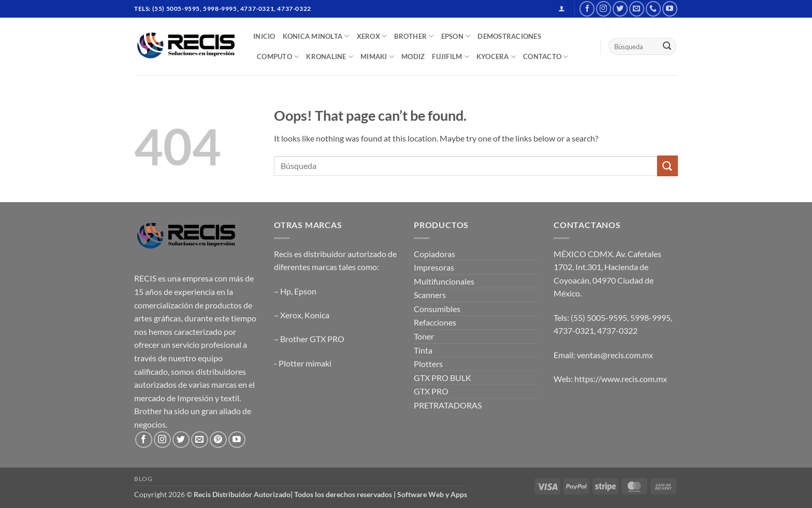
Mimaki (377, 57)
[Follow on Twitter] (620, 9)
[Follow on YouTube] (670, 9)
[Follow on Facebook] (587, 9)
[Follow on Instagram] (604, 9)
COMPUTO (278, 57)
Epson (305, 291)
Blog (143, 479)
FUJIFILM (451, 57)
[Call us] (653, 9)
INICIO (264, 36)
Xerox (291, 315)
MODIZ (413, 57)
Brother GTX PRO (312, 339)
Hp (286, 291)
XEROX (372, 36)
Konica (317, 315)
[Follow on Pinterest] (218, 440)
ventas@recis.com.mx (615, 355)
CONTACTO (546, 57)
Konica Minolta (316, 36)
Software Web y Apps (432, 494)
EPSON (456, 36)
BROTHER (414, 36)
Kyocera (496, 57)
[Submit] (667, 47)
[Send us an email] (637, 9)
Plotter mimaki (305, 363)
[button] (562, 9)
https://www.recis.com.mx (621, 379)
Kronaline (330, 57)
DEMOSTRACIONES (509, 36)
